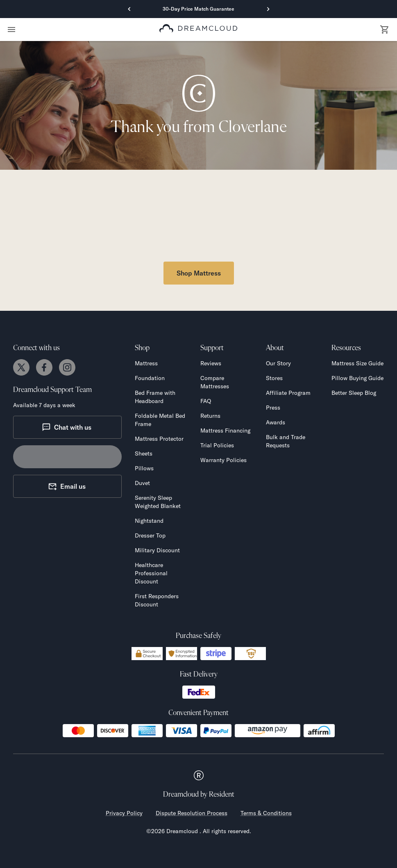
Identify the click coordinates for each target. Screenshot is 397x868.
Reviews (211, 363)
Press (273, 408)
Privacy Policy (124, 813)
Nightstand (149, 521)
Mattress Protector (159, 439)
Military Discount (157, 550)
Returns (210, 416)
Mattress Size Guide (357, 363)
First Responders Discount (157, 600)
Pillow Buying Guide (357, 378)
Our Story (278, 363)
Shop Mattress (199, 273)
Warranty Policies (223, 460)
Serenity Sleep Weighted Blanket (158, 502)
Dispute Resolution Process (192, 813)
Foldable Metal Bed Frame (160, 420)
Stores (274, 378)
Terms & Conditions (266, 813)
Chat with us (67, 427)
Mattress (146, 363)
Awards (276, 422)
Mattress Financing (225, 431)
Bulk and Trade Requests (286, 441)
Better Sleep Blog (354, 393)
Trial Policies (217, 445)
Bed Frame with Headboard (155, 397)
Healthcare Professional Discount (151, 573)
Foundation (150, 378)
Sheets (144, 453)
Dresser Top (150, 535)
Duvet (142, 483)
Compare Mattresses (215, 382)
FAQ (206, 401)
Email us (67, 486)
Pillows (144, 468)
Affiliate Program (288, 393)
